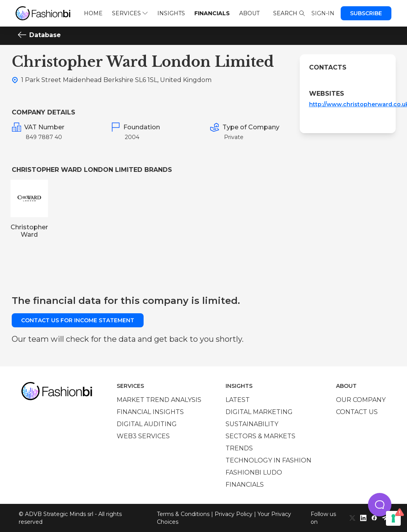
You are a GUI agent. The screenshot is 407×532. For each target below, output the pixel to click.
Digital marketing (259, 412)
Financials (212, 13)
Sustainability (252, 424)
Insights (171, 13)
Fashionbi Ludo (254, 472)
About (249, 13)
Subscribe (366, 13)
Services (130, 13)
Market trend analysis (159, 400)
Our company (361, 400)
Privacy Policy (234, 514)
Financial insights (150, 412)
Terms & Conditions (183, 514)
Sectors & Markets (260, 436)
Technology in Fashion (268, 460)
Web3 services (143, 436)
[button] (380, 505)
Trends (239, 448)
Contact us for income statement (78, 320)
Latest (238, 400)
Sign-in (323, 13)
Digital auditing (147, 424)
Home (93, 13)
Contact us (357, 412)
